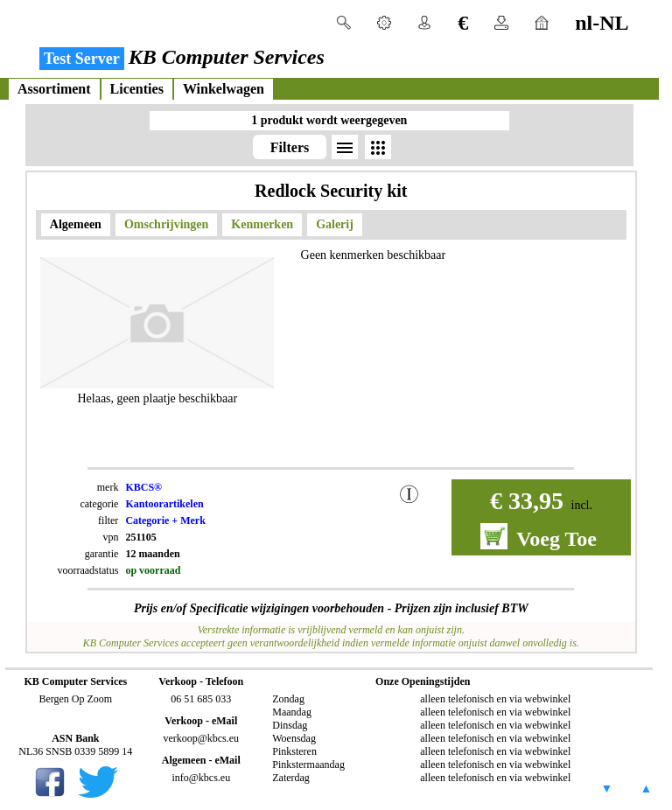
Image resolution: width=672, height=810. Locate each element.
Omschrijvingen (166, 224)
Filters (290, 147)
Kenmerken (262, 224)
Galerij (335, 224)
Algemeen (76, 224)
